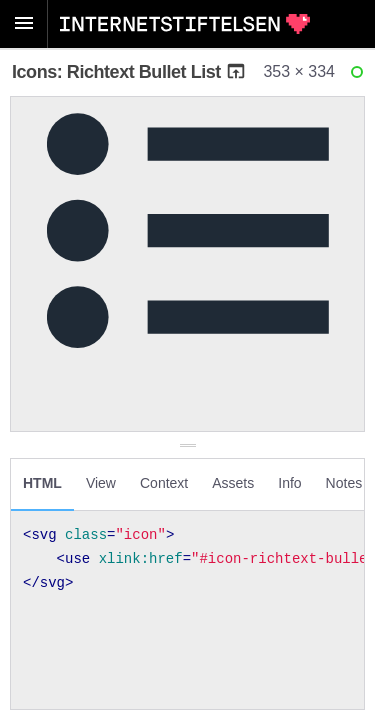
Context (164, 483)
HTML (42, 483)
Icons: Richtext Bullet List (129, 72)
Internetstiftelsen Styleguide (185, 24)
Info (289, 483)
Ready (360, 76)
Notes (344, 483)
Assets (233, 483)
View (101, 483)
